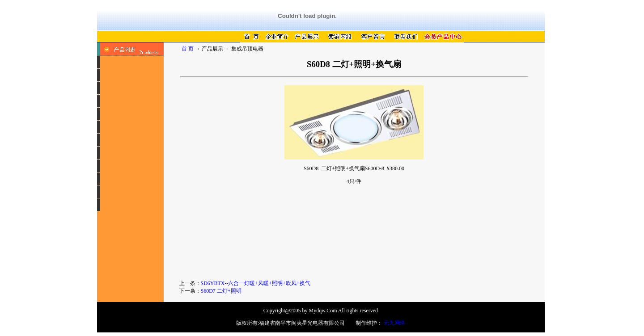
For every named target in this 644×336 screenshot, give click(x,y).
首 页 (188, 49)
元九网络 (394, 323)
